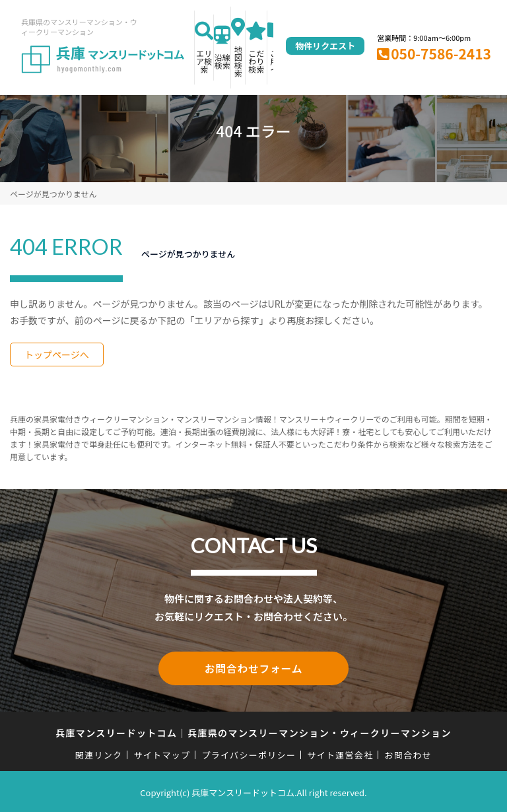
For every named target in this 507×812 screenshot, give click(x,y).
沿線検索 (222, 61)
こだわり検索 (256, 61)
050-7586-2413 (441, 53)
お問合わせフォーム (253, 667)
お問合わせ (409, 753)
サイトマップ (162, 753)
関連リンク (99, 753)
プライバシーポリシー (249, 753)
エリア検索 (204, 61)
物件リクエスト (325, 46)
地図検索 (238, 61)
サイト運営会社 (340, 753)
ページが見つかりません (53, 194)
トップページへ (57, 355)
